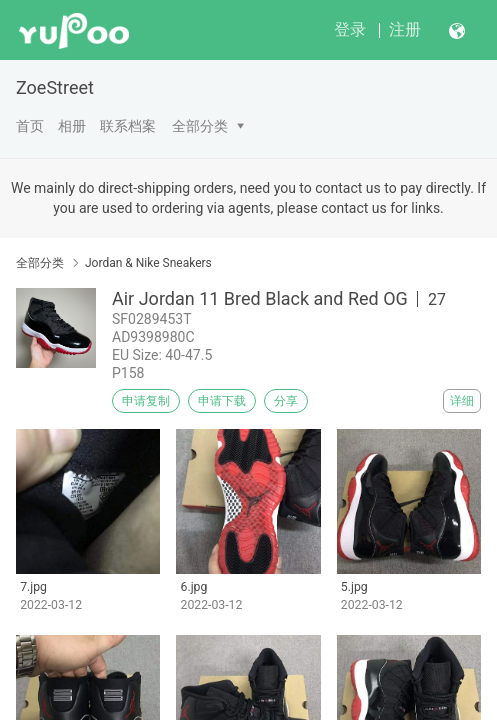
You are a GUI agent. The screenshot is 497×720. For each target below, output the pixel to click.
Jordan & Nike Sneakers (148, 263)
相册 (72, 126)
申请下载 (222, 401)
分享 (286, 401)
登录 (350, 29)
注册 (405, 29)
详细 (462, 401)
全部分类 (200, 126)
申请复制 (146, 401)
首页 (30, 126)
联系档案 (128, 126)
